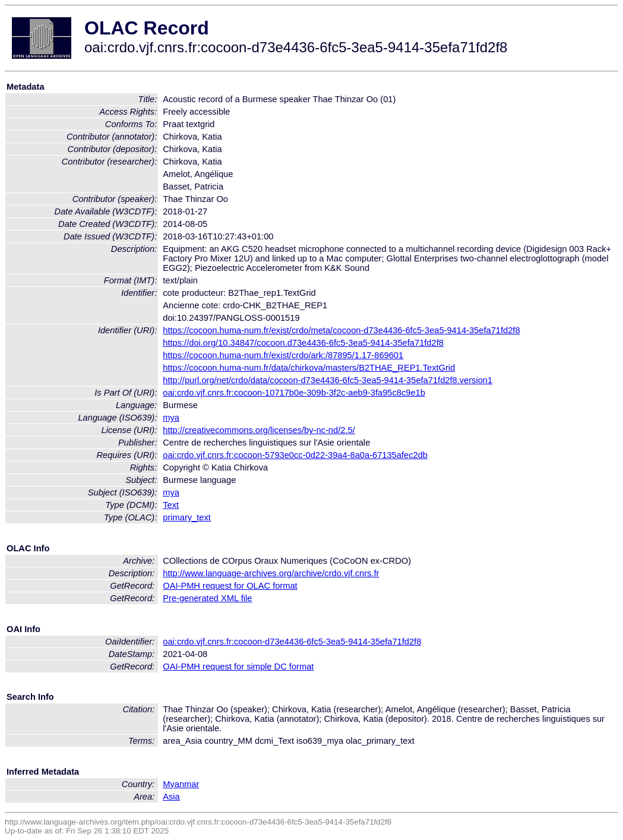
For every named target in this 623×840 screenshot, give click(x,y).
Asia (171, 797)
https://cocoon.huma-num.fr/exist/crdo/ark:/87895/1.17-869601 (283, 355)
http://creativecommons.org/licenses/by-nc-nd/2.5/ (259, 430)
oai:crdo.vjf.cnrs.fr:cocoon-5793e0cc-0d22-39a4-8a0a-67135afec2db (295, 455)
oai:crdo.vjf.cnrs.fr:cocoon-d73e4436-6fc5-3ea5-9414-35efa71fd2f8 (292, 642)
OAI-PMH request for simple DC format (238, 667)
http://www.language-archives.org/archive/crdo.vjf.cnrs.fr (271, 573)
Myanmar (181, 784)
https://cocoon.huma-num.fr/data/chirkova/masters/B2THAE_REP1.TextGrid (309, 368)
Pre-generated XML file (207, 598)
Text (171, 505)
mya (171, 418)
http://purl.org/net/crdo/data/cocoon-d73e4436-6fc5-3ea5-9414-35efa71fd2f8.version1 (328, 380)
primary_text (187, 517)
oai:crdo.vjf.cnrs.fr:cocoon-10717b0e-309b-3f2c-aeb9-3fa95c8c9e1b (294, 393)
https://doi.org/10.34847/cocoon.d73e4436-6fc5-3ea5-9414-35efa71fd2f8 (303, 343)
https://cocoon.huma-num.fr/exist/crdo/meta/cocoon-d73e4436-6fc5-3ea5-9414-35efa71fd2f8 (341, 330)
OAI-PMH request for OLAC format (230, 586)
